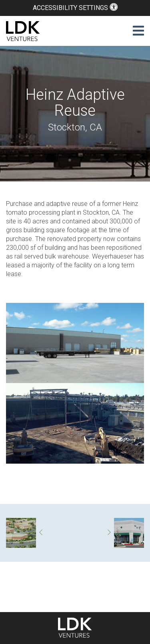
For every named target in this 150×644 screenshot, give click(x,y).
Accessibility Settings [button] (75, 8)
